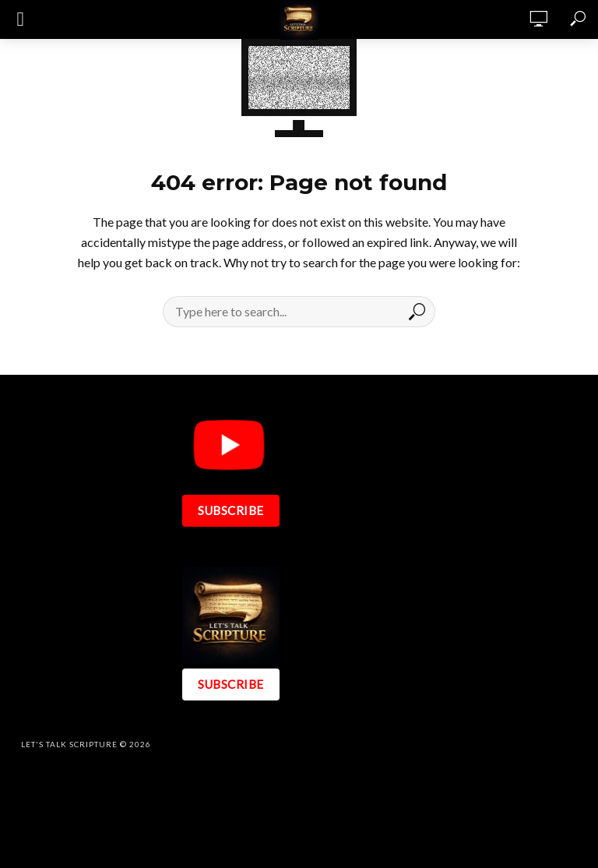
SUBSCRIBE (231, 510)
